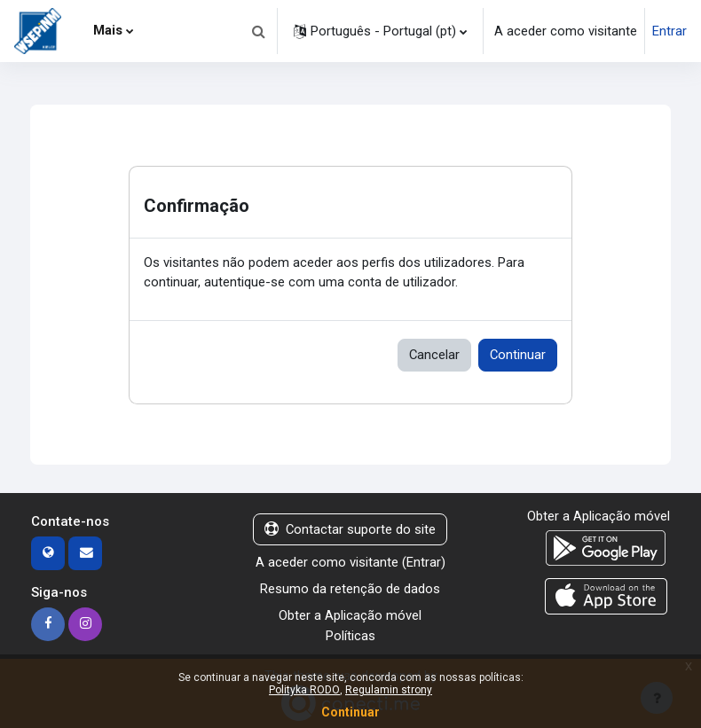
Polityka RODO (304, 690)
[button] (258, 31)
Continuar (518, 355)
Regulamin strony (389, 690)
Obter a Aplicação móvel (350, 615)
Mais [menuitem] (108, 30)
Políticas (350, 636)
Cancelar (434, 355)
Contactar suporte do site (350, 529)
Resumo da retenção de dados (350, 589)
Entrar (669, 31)
